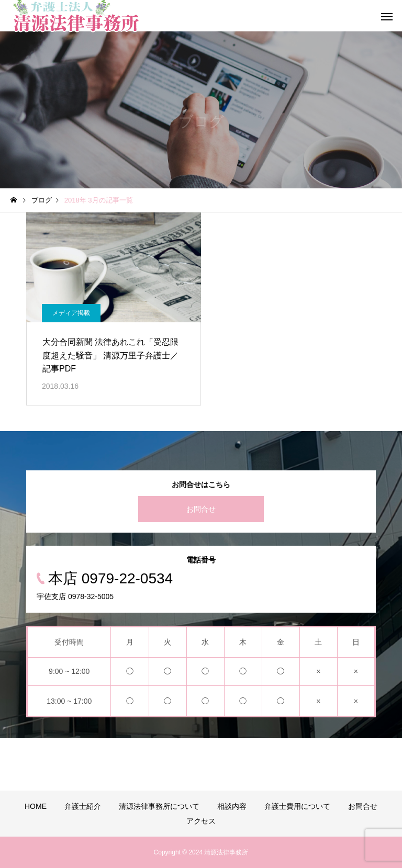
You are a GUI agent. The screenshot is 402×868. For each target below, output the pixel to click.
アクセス (201, 821)
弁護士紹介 (83, 806)
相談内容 (232, 806)
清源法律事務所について (159, 806)
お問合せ (201, 509)
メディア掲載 (71, 313)
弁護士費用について (297, 806)
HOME (36, 806)
